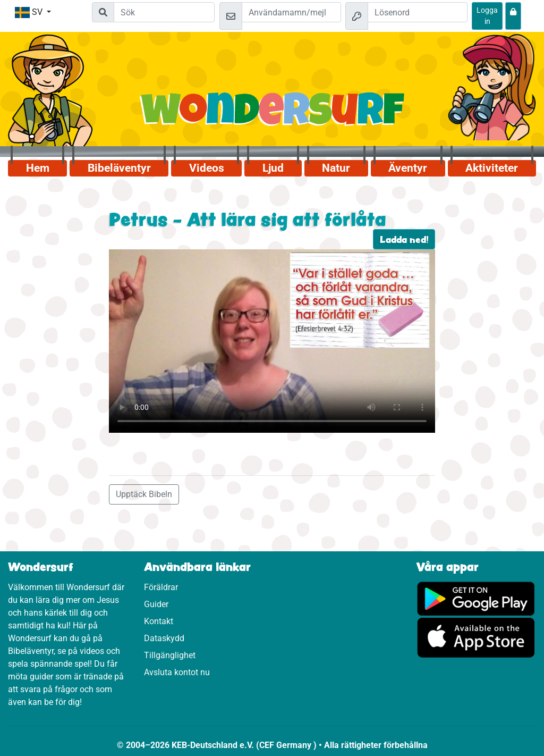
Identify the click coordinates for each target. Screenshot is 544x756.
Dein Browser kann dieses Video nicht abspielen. (272, 341)
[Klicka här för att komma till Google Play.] (476, 598)
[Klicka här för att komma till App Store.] (476, 637)
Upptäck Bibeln (144, 494)
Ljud (273, 168)
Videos (207, 168)
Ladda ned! (404, 239)
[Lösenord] (418, 12)
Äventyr (408, 168)
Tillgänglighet (170, 655)
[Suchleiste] (164, 12)
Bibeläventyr (119, 168)
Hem (38, 168)
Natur (336, 168)
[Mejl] (292, 12)
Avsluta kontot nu (177, 672)
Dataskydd (164, 638)
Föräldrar (161, 587)
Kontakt (159, 621)
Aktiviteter (492, 168)
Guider (156, 604)
